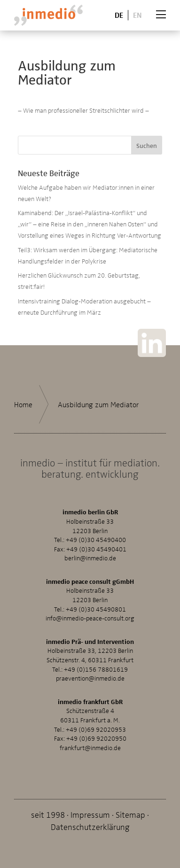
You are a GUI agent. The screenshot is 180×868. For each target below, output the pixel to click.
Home (23, 404)
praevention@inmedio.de (90, 678)
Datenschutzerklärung (90, 826)
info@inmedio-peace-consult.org (90, 618)
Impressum (90, 814)
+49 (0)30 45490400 (96, 539)
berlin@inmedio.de (90, 558)
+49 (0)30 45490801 (96, 609)
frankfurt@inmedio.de (90, 748)
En (137, 15)
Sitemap (130, 814)
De (119, 15)
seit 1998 (48, 814)
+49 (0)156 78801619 (96, 669)
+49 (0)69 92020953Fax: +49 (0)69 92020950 (90, 734)
